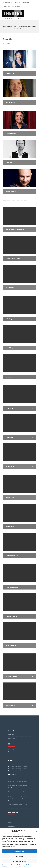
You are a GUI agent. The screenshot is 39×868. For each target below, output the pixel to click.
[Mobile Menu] (35, 14)
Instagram (16, 6)
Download (17, 2)
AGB (10, 823)
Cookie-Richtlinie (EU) (14, 830)
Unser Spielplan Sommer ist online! (18, 781)
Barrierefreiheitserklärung (15, 834)
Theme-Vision (26, 862)
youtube (6, 6)
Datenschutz (12, 827)
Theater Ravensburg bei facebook (19, 770)
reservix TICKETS (7, 2)
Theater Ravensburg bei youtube (18, 766)
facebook (26, 2)
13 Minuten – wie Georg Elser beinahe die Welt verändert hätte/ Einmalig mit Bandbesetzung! (19, 799)
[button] (19, 73)
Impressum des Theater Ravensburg (18, 819)
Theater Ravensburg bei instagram (19, 768)
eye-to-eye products (14, 754)
